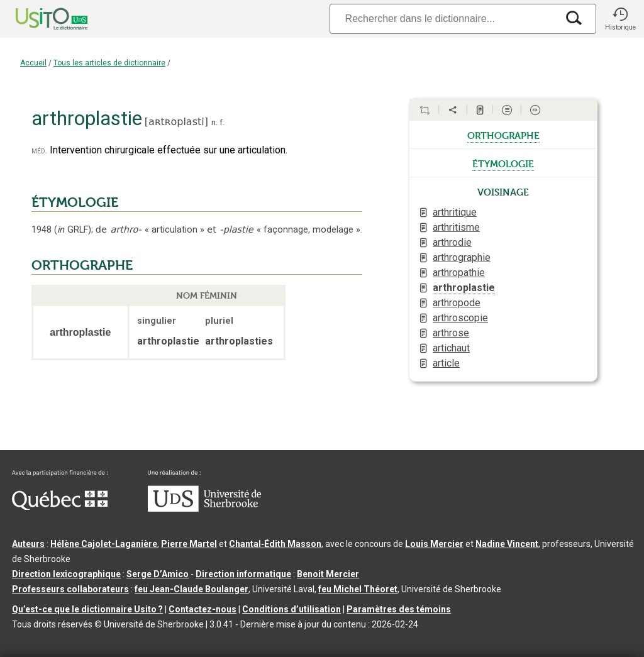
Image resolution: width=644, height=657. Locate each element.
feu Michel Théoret (358, 589)
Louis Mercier (434, 544)
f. (222, 122)
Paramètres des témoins (399, 609)
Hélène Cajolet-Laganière (104, 544)
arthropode (457, 303)
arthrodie (452, 242)
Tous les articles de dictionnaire (109, 63)
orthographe (503, 135)
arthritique (455, 212)
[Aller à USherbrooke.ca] (204, 509)
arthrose (451, 333)
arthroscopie (460, 318)
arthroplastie (464, 288)
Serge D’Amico (158, 574)
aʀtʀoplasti (176, 122)
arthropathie (459, 273)
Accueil (33, 63)
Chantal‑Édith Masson (275, 544)
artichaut (451, 348)
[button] (620, 19)
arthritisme (456, 227)
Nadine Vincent (507, 544)
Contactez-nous (203, 609)
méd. (39, 151)
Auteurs (28, 544)
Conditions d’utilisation (291, 609)
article (446, 363)
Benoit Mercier (328, 574)
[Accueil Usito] (38, 19)
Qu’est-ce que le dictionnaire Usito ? (87, 609)
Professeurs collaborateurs (70, 589)
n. (214, 122)
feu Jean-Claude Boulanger (192, 589)
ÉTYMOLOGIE (75, 202)
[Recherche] (443, 19)
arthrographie (462, 257)
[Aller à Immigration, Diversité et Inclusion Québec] (60, 507)
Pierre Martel (189, 544)
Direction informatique (243, 574)
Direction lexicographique (66, 574)
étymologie (503, 163)
